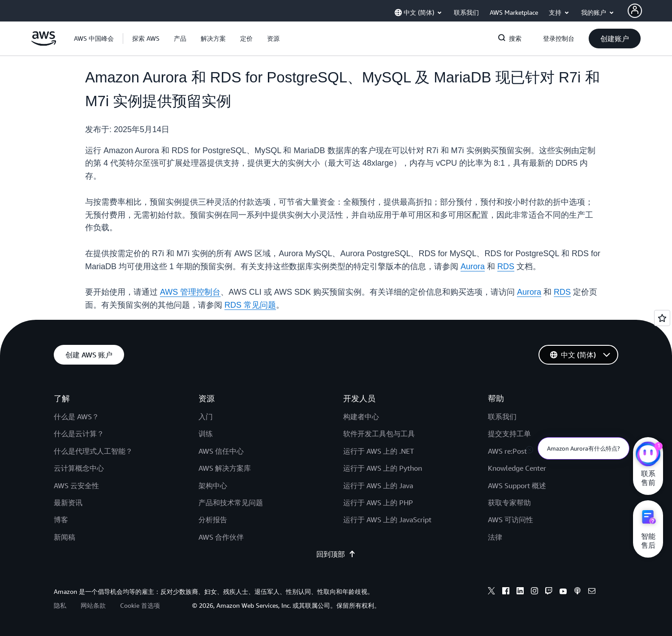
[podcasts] (577, 592)
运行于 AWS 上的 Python (383, 468)
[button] (146, 39)
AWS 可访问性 (510, 520)
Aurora (473, 266)
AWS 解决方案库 (225, 468)
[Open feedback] (662, 318)
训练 (206, 434)
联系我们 (502, 417)
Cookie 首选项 (140, 605)
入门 (206, 417)
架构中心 (213, 486)
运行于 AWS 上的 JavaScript (387, 520)
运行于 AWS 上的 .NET (379, 451)
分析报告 (213, 520)
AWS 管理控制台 (190, 292)
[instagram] (534, 592)
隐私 (60, 605)
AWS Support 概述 (517, 486)
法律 (495, 537)
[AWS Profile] (635, 11)
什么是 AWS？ (76, 417)
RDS (506, 266)
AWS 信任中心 (221, 451)
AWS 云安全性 (76, 486)
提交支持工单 (509, 434)
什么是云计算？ (79, 434)
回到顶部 (336, 554)
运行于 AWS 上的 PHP (378, 503)
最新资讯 (68, 503)
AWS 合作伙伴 (221, 537)
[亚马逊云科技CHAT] (648, 455)
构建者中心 (361, 417)
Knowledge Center (517, 468)
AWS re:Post (507, 451)
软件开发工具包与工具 (379, 434)
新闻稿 (65, 537)
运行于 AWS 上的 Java (378, 486)
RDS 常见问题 (250, 305)
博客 (61, 520)
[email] (592, 592)
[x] (491, 592)
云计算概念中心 (79, 468)
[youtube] (563, 592)
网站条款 (93, 605)
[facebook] (506, 592)
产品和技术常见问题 (231, 503)
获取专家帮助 (509, 503)
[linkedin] (520, 592)
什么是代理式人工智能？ (93, 451)
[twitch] (549, 592)
